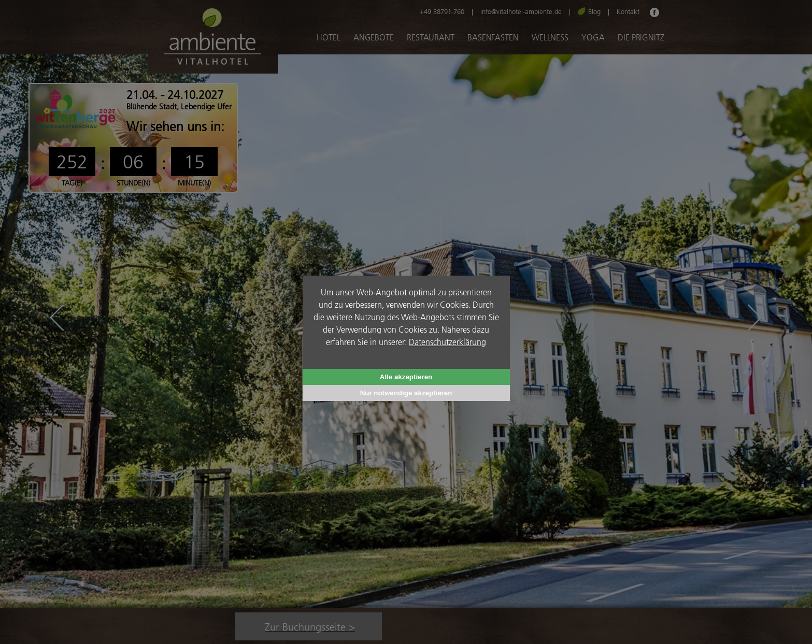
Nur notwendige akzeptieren (406, 393)
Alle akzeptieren (406, 377)
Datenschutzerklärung (447, 342)
